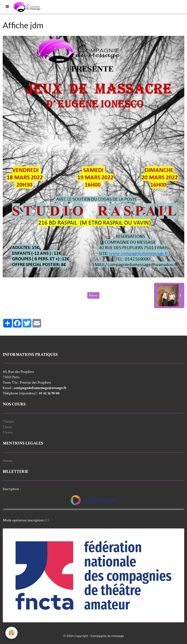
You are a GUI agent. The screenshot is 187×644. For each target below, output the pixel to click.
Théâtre (9, 422)
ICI (47, 520)
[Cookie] (11, 633)
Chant (7, 427)
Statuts (8, 461)
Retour (93, 295)
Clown (8, 432)
